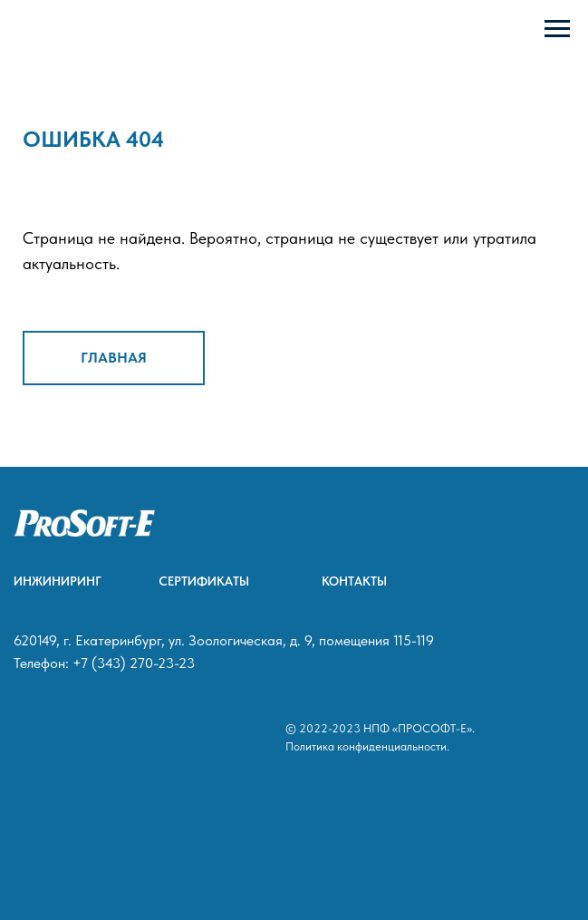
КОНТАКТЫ (354, 581)
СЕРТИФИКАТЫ (204, 581)
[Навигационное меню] (557, 29)
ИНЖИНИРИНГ (58, 581)
